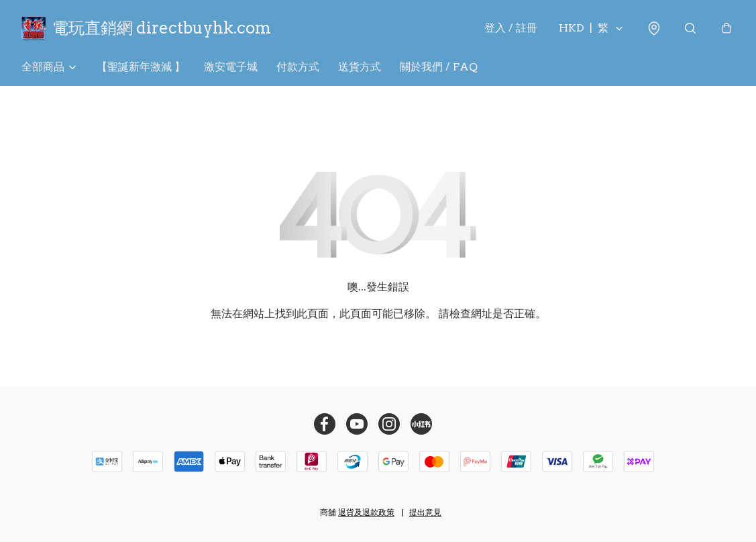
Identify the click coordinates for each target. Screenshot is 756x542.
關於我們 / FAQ (439, 67)
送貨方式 (360, 67)
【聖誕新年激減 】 (141, 67)
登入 (511, 28)
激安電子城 (231, 67)
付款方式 (298, 67)
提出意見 (425, 512)
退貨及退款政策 (366, 512)
